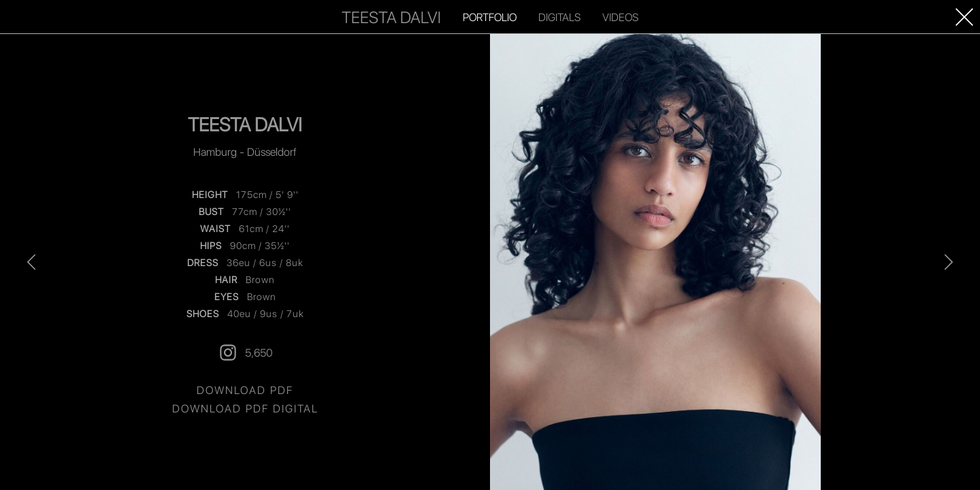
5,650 (245, 353)
